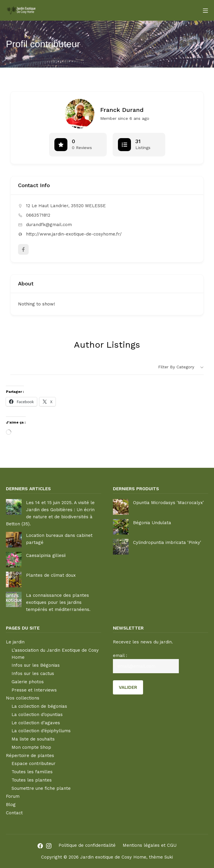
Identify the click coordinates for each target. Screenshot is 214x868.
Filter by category (176, 367)
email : (120, 656)
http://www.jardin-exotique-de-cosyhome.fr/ (74, 234)
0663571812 (38, 215)
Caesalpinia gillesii (46, 555)
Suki (169, 857)
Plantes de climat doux (51, 575)
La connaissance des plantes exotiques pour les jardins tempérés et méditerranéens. (58, 602)
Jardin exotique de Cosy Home (113, 857)
